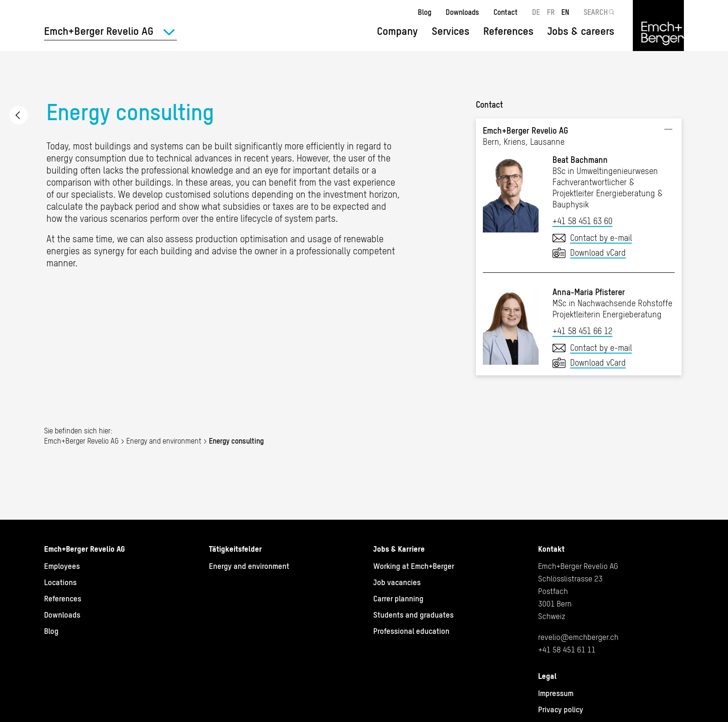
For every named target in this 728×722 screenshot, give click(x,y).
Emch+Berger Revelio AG (81, 441)
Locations (60, 582)
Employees (62, 566)
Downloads (462, 12)
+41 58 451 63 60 (582, 221)
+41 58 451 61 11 (567, 650)
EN (565, 12)
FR (551, 12)
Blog (425, 12)
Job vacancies (397, 582)
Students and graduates (413, 615)
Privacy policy (561, 709)
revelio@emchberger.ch (578, 637)
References (508, 31)
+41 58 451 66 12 (582, 331)
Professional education (411, 631)
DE (536, 12)
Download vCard (598, 253)
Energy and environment (19, 115)
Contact (506, 12)
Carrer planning (398, 599)
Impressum (556, 693)
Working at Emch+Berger (414, 566)
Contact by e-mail (601, 238)
